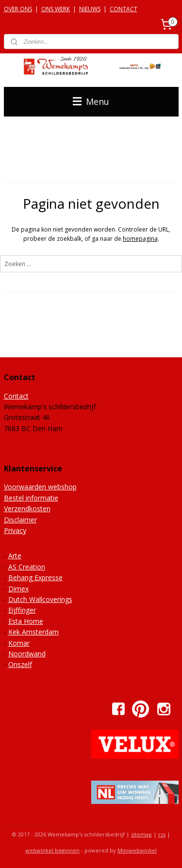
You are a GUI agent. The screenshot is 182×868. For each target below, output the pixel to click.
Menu (91, 101)
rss (162, 834)
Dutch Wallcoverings (40, 599)
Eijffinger (22, 610)
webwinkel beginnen (52, 850)
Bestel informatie (31, 498)
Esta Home (26, 621)
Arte (15, 556)
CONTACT (124, 9)
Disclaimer (20, 520)
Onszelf (20, 664)
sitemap (141, 834)
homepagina (140, 239)
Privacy (15, 530)
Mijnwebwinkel (137, 850)
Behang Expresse (35, 577)
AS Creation (27, 567)
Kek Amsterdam (33, 632)
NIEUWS (90, 9)
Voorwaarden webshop (40, 487)
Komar (19, 643)
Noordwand (27, 654)
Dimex (18, 589)
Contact (16, 396)
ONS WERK (56, 9)
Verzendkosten (27, 509)
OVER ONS (18, 9)
